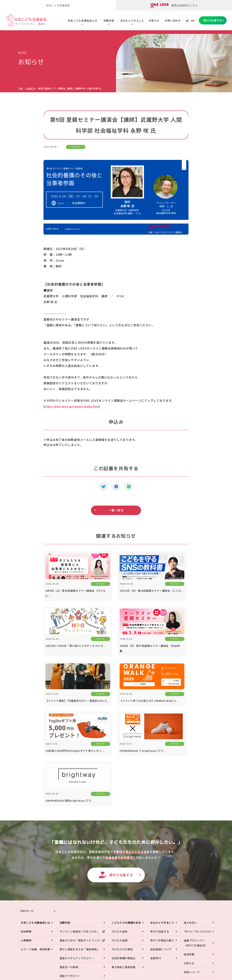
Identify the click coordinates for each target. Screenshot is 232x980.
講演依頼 (189, 870)
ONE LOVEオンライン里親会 (187, 936)
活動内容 (109, 20)
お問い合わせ (173, 20)
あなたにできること (132, 20)
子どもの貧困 (120, 856)
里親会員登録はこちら (174, 6)
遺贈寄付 (156, 874)
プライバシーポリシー (197, 906)
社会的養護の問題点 (124, 874)
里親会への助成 (69, 883)
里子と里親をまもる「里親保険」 (80, 865)
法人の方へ (190, 839)
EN (193, 21)
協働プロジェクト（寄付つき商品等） (196, 859)
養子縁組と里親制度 (124, 883)
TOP (21, 88)
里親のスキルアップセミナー (77, 874)
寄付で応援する (213, 20)
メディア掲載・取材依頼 (36, 865)
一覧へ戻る (116, 510)
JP (187, 21)
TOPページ (27, 827)
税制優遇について (161, 865)
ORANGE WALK (69, 901)
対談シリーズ (192, 888)
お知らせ (154, 20)
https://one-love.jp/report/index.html (72, 406)
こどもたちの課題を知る (126, 839)
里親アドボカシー (70, 892)
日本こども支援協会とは (82, 20)
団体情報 (26, 847)
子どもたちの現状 (122, 865)
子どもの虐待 (120, 847)
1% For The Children (197, 847)
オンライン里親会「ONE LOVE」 (80, 847)
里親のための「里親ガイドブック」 (81, 856)
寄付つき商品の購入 (162, 856)
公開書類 (26, 856)
